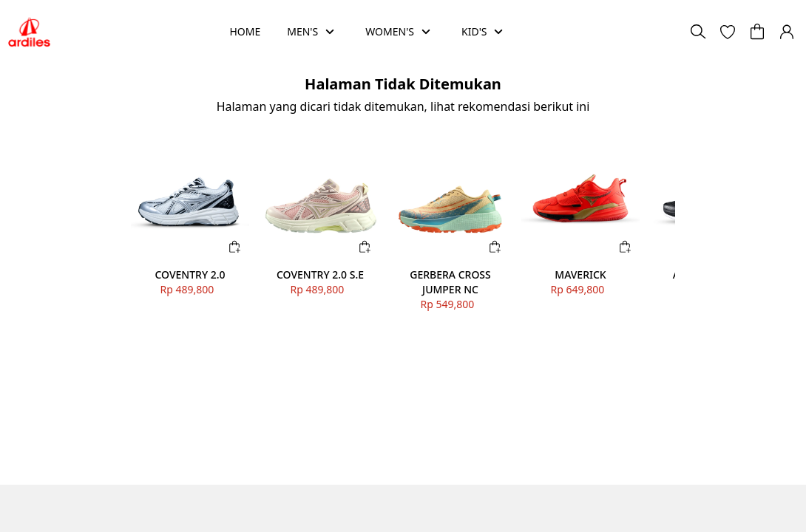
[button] (728, 32)
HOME (245, 31)
